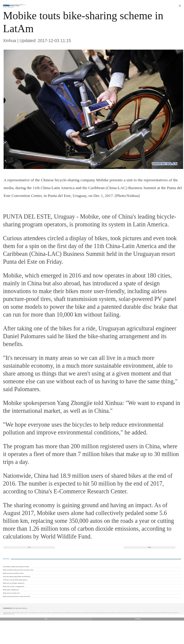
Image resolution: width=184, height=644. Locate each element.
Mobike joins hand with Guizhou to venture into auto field (16, 596)
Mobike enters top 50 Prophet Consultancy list (14, 583)
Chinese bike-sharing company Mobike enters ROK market (17, 577)
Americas (11, 7)
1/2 (29, 547)
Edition (23, 5)
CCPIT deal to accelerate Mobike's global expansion (15, 580)
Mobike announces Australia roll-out (11, 593)
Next (149, 547)
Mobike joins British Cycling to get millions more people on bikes (18, 570)
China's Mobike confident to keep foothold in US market (16, 567)
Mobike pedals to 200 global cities (11, 590)
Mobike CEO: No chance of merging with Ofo (14, 587)
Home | (5, 7)
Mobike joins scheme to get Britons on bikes (13, 573)
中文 (46, 619)
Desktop (138, 619)
